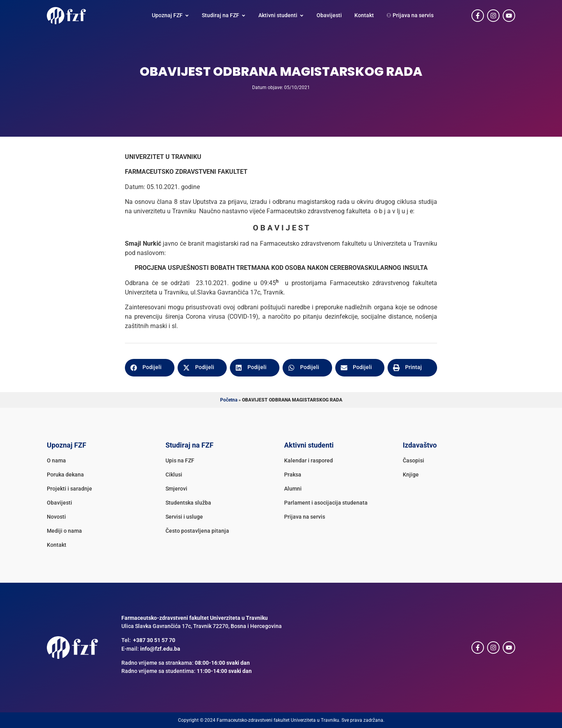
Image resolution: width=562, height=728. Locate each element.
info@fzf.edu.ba (160, 649)
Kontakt (57, 545)
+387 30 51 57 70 (154, 640)
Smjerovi (176, 489)
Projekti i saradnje (69, 489)
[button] (150, 368)
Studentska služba (188, 503)
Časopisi (413, 461)
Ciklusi (174, 475)
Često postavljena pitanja (197, 531)
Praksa (293, 475)
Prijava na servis (305, 517)
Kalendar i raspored (309, 461)
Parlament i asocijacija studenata (326, 503)
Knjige (411, 475)
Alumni (293, 489)
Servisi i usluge (184, 517)
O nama (56, 461)
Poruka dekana (65, 475)
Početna (229, 400)
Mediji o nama (64, 531)
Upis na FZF (180, 461)
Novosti (56, 517)
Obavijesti (60, 503)
